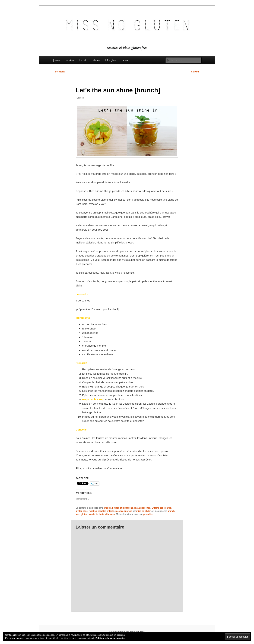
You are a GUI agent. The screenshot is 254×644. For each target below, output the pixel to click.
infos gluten (111, 60)
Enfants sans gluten (161, 508)
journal (57, 60)
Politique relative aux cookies (110, 638)
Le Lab (83, 60)
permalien (148, 514)
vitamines (110, 514)
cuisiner (96, 60)
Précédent (59, 72)
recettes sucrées (124, 511)
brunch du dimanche (123, 508)
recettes (70, 60)
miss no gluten (144, 511)
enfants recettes (142, 508)
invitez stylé (82, 511)
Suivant (196, 72)
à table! (107, 508)
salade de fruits (96, 514)
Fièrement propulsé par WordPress (127, 632)
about (126, 60)
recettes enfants (106, 511)
